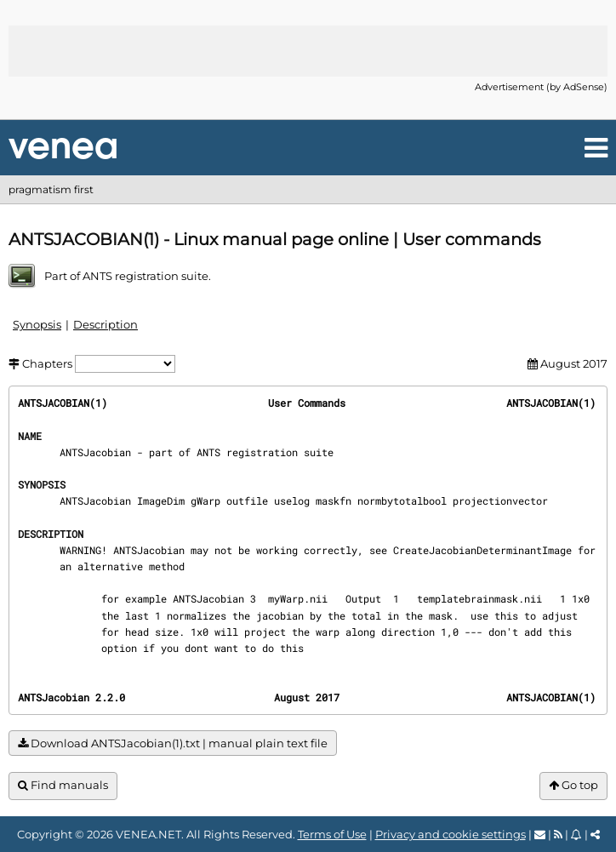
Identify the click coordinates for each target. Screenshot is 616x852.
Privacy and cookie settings (451, 834)
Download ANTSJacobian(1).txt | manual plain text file (173, 743)
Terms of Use (332, 834)
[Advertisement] (308, 51)
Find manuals (63, 785)
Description (106, 324)
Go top (573, 785)
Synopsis (37, 324)
